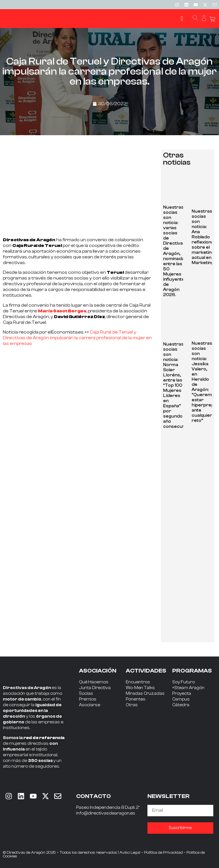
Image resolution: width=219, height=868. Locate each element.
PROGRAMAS (192, 671)
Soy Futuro (183, 682)
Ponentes (136, 699)
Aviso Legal (130, 853)
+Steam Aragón (188, 688)
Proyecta (182, 694)
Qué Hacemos (94, 682)
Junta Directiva (95, 688)
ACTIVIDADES (146, 671)
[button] (182, 19)
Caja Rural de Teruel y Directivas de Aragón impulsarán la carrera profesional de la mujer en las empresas (77, 338)
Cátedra (181, 705)
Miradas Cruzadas (145, 694)
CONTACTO (94, 796)
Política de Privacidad (163, 853)
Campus (181, 699)
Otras (132, 705)
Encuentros (138, 682)
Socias (86, 694)
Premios (88, 699)
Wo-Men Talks (140, 688)
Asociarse (90, 705)
